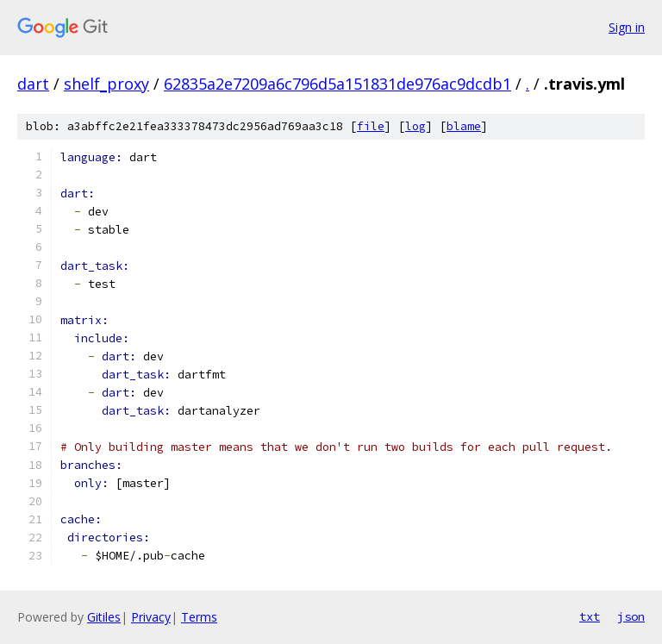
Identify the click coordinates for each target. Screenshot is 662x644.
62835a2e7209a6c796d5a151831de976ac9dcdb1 (337, 84)
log (415, 126)
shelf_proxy (106, 84)
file (371, 126)
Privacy (151, 617)
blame (464, 126)
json (631, 616)
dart (33, 84)
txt (590, 616)
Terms (199, 617)
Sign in (627, 27)
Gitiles (104, 617)
